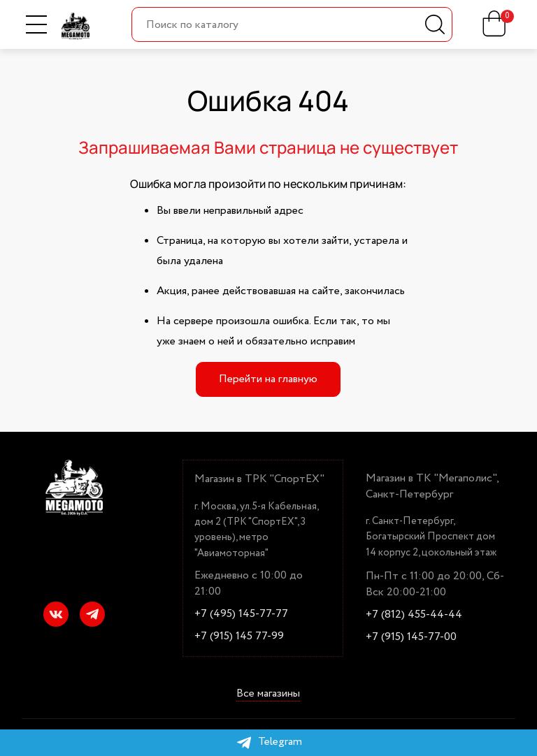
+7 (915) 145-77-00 (411, 637)
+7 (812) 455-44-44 (414, 615)
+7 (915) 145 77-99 (239, 637)
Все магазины (268, 695)
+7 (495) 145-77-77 (241, 614)
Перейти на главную (268, 379)
